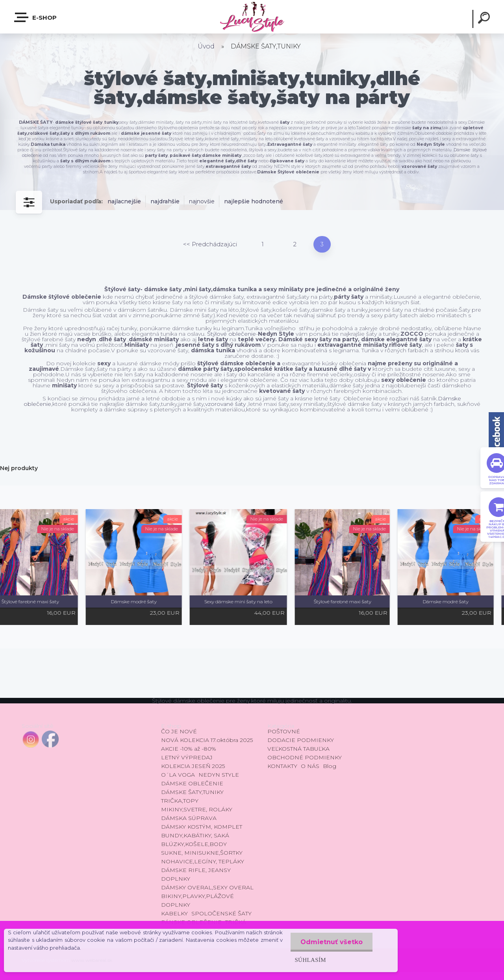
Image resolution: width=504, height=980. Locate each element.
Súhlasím (310, 960)
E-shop (36, 17)
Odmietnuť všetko (332, 942)
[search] (485, 19)
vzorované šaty (225, 404)
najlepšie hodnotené (254, 201)
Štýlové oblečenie (232, 334)
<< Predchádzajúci (210, 244)
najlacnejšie (124, 201)
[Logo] (252, 17)
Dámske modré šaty (150, 602)
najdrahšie (165, 201)
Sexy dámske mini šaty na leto (254, 602)
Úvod (206, 46)
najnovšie (202, 201)
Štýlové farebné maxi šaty (46, 602)
